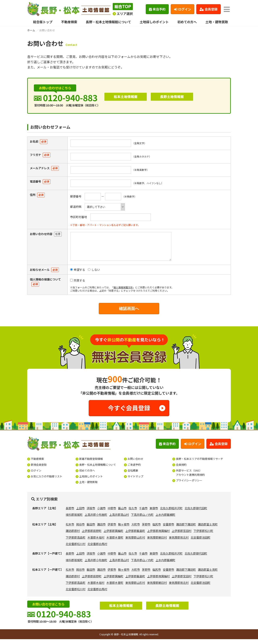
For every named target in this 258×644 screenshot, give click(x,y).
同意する (78, 285)
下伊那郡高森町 (76, 542)
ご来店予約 (134, 469)
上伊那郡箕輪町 (113, 536)
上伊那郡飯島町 (135, 536)
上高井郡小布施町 (96, 519)
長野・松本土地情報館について (108, 22)
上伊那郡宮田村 (182, 536)
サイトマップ (135, 481)
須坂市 (91, 513)
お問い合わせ (135, 464)
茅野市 (146, 529)
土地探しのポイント (154, 22)
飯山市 (122, 513)
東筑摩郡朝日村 (157, 542)
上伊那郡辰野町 (92, 536)
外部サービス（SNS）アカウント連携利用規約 (190, 477)
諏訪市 (101, 529)
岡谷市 (80, 529)
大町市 (136, 529)
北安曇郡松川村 (76, 549)
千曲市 (143, 513)
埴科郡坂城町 (74, 519)
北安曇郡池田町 (201, 542)
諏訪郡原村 (73, 536)
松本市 (70, 529)
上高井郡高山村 (119, 519)
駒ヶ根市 (124, 529)
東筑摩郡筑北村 (179, 542)
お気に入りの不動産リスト (47, 481)
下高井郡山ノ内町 (142, 519)
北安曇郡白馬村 (97, 549)
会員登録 (209, 9)
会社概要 (133, 475)
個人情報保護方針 (123, 292)
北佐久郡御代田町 (196, 513)
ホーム (31, 30)
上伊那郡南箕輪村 (158, 536)
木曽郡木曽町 (115, 542)
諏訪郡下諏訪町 (186, 529)
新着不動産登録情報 (91, 464)
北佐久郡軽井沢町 (171, 513)
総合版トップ (43, 22)
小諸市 (101, 513)
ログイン (183, 9)
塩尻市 (157, 529)
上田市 (80, 513)
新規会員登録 (39, 469)
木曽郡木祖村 (96, 542)
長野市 (70, 513)
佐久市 (133, 513)
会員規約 (181, 469)
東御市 (154, 513)
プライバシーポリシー (189, 485)
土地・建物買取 (217, 22)
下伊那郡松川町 (203, 536)
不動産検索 (69, 22)
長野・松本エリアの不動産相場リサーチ (200, 464)
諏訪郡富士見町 (208, 529)
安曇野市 (169, 529)
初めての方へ (187, 22)
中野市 (112, 513)
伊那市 (112, 529)
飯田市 (91, 529)
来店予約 (157, 9)
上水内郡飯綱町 (165, 519)
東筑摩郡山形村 (135, 542)
